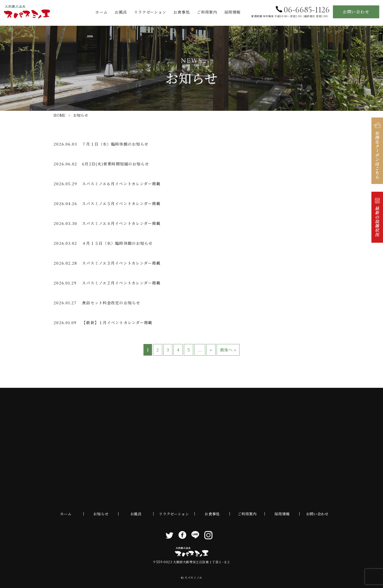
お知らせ (101, 514)
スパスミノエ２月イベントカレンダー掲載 (121, 283)
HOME (60, 115)
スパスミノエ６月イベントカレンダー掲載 (121, 184)
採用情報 (232, 12)
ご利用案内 (207, 12)
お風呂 (121, 12)
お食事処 (181, 12)
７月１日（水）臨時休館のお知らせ (115, 144)
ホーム (101, 12)
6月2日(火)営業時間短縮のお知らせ (115, 164)
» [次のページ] (211, 350)
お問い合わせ (356, 12)
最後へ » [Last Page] (228, 350)
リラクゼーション (150, 12)
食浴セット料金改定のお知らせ (111, 303)
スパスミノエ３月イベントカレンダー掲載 (121, 263)
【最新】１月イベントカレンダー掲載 (117, 322)
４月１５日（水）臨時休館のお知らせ (117, 243)
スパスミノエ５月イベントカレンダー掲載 (121, 203)
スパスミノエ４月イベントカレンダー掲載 (121, 223)
